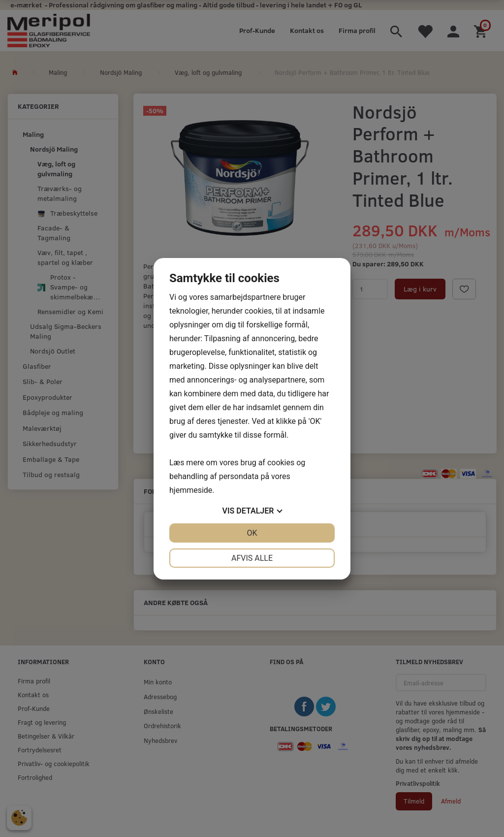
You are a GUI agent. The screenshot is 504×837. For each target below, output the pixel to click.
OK (252, 533)
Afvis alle (252, 558)
